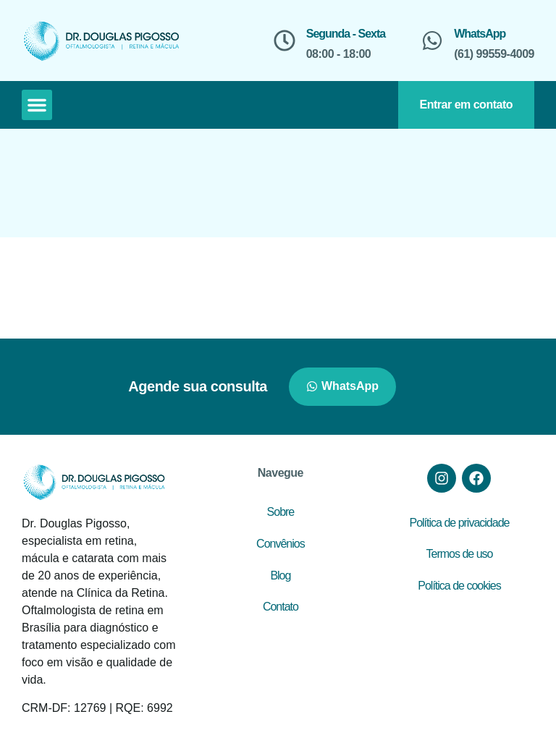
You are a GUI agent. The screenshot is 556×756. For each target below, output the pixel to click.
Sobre (281, 512)
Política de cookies (459, 586)
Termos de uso (459, 554)
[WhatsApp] (432, 41)
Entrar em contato (466, 105)
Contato (281, 607)
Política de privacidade (459, 523)
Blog (280, 576)
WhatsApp (480, 34)
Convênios (281, 544)
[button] (37, 105)
